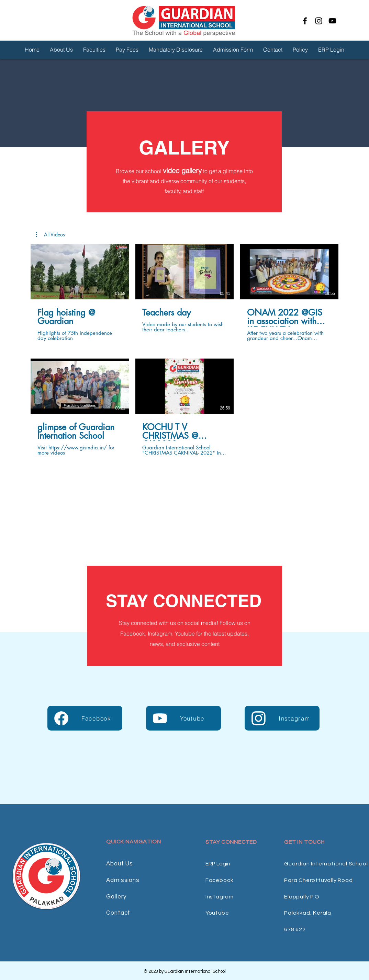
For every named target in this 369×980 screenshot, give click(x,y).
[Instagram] (319, 21)
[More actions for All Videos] (51, 235)
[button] (51, 235)
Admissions (123, 880)
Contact (118, 913)
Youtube (217, 913)
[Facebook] (305, 21)
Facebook (220, 880)
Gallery (116, 897)
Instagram (220, 897)
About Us (120, 864)
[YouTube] (332, 21)
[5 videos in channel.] (184, 350)
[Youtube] (183, 718)
